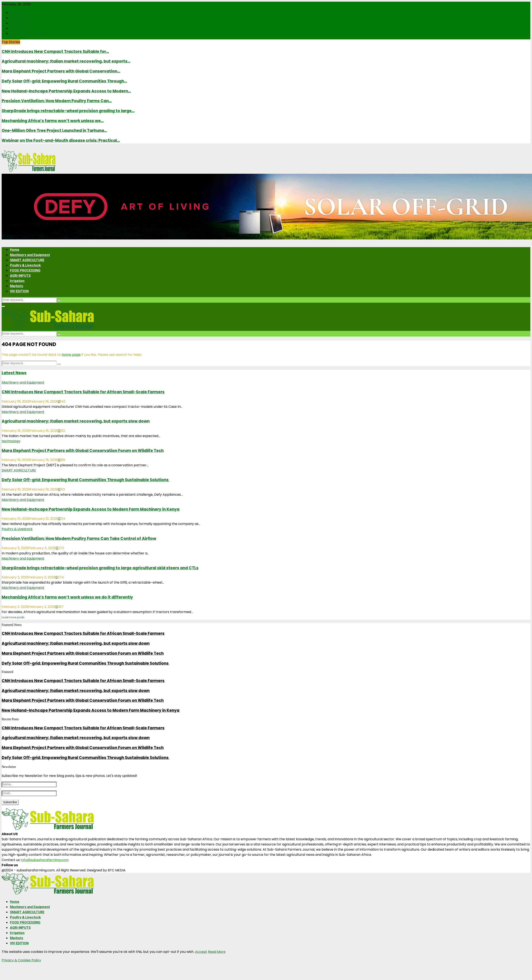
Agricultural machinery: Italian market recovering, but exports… (66, 61)
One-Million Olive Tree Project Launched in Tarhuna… (54, 131)
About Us (17, 13)
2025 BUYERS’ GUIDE (26, 33)
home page (71, 355)
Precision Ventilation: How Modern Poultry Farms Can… (57, 101)
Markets (17, 286)
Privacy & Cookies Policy (21, 960)
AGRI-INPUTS (20, 276)
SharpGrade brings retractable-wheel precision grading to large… (68, 111)
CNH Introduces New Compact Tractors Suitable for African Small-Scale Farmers (83, 392)
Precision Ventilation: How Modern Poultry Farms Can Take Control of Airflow (79, 539)
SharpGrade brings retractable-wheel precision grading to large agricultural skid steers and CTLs (100, 568)
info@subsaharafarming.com (45, 860)
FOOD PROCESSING (25, 270)
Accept (201, 952)
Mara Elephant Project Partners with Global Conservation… (61, 71)
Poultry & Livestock (25, 265)
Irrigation (17, 281)
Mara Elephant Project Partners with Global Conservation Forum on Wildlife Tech (83, 451)
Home (15, 250)
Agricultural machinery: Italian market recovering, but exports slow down (76, 421)
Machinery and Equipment (30, 255)
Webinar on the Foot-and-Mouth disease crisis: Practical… (61, 140)
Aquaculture (20, 23)
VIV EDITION (19, 291)
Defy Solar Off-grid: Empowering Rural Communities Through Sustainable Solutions (86, 480)
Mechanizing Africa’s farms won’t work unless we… (53, 121)
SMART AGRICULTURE (27, 260)
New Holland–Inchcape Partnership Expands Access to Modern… (66, 91)
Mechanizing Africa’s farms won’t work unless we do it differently (67, 597)
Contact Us (19, 18)
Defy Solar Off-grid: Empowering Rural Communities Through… (64, 81)
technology (11, 441)
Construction (21, 28)
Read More (217, 952)
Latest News (14, 373)
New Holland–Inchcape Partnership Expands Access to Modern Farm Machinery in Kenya (91, 509)
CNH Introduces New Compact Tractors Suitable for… (55, 52)
